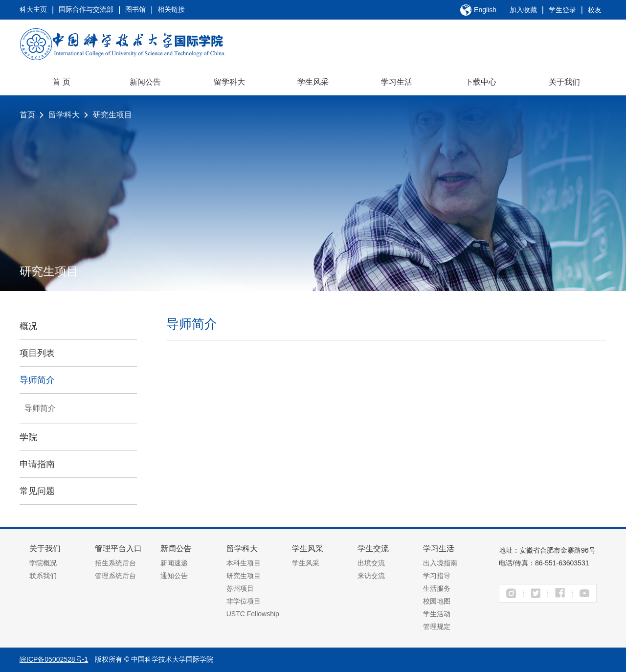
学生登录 (562, 10)
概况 (28, 326)
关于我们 (564, 82)
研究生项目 (112, 115)
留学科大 (229, 82)
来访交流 (371, 576)
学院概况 (43, 563)
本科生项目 (244, 563)
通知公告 (174, 576)
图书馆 (135, 9)
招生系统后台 (115, 563)
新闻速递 (174, 563)
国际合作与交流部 (86, 9)
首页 (27, 115)
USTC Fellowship (253, 614)
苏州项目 (240, 588)
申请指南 (37, 464)
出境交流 (371, 563)
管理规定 (437, 627)
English (485, 10)
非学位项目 (244, 601)
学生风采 (313, 82)
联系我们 (43, 576)
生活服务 (437, 588)
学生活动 (437, 614)
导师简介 (37, 380)
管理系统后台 (115, 576)
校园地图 (437, 601)
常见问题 (37, 491)
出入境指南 (440, 563)
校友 (595, 10)
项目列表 (37, 353)
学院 (28, 437)
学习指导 (437, 576)
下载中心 (481, 82)
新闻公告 (145, 82)
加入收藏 (523, 10)
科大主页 (33, 9)
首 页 (61, 82)
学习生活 (397, 82)
